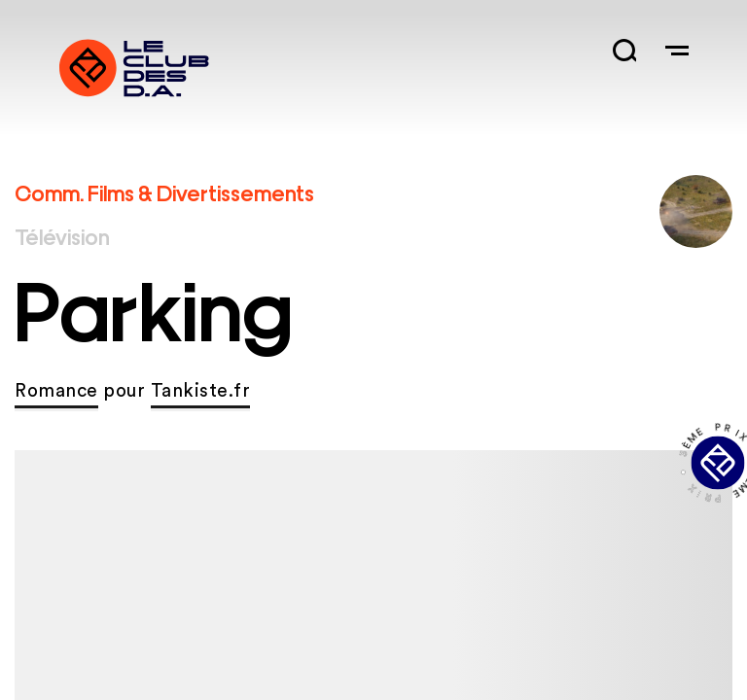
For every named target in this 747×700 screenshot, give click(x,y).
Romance (56, 391)
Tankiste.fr (201, 391)
